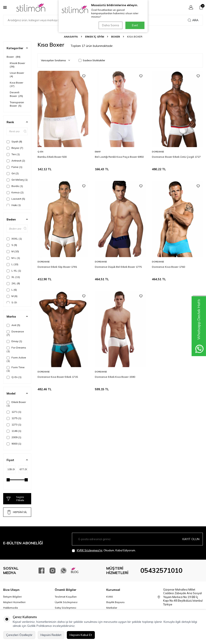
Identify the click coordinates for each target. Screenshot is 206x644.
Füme (14, 167)
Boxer (116, 37)
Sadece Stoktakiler (92, 60)
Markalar (112, 608)
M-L (13, 258)
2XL (13, 283)
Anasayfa (71, 37)
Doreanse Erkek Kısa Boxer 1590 (115, 377)
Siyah (14, 142)
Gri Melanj (17, 180)
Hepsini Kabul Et (81, 635)
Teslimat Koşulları (66, 597)
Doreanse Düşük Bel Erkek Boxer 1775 (118, 267)
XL (13, 277)
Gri (13, 173)
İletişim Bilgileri (12, 597)
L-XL (14, 271)
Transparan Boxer (17, 104)
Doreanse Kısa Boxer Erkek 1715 (58, 377)
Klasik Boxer (18, 65)
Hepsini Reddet (51, 635)
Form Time (16, 369)
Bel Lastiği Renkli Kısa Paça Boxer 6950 (119, 157)
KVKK (110, 597)
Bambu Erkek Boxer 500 (52, 157)
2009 (14, 437)
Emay (14, 341)
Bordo (15, 186)
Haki (14, 205)
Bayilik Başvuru (115, 602)
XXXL (14, 239)
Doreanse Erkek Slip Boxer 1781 (57, 267)
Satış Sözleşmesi (65, 608)
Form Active (16, 359)
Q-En (14, 377)
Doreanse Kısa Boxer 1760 (168, 267)
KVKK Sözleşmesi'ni (90, 550)
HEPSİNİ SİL (17, 512)
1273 (14, 425)
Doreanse (15, 333)
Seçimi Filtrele (15, 498)
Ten (13, 154)
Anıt (13, 325)
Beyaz (15, 148)
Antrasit (16, 161)
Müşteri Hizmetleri (14, 602)
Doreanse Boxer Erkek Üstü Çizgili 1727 (176, 157)
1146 (14, 431)
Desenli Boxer (16, 94)
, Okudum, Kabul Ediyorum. (104, 550)
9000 (14, 444)
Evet (135, 25)
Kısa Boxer (17, 84)
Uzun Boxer (17, 75)
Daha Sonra (110, 25)
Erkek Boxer (16, 404)
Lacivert (16, 199)
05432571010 (161, 570)
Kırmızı (15, 192)
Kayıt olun (191, 539)
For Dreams (16, 349)
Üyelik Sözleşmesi (66, 602)
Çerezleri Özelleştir (19, 635)
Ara (193, 20)
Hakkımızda (11, 608)
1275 (14, 418)
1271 (14, 412)
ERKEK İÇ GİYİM (95, 37)
